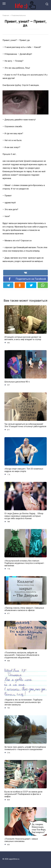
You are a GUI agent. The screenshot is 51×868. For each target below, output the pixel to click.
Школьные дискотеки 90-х (17, 382)
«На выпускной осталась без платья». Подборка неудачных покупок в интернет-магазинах (24, 563)
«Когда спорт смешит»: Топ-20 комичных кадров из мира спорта (24, 470)
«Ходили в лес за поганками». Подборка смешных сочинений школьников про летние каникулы (23, 702)
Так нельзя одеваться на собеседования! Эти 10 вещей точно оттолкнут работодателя (25, 425)
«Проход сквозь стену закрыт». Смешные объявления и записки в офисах (24, 609)
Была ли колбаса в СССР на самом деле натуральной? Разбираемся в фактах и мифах (23, 794)
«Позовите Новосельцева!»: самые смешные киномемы (21, 840)
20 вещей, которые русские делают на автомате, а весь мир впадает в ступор (23, 338)
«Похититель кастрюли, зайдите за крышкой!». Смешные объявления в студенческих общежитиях (22, 655)
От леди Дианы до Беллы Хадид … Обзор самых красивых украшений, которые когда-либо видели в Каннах (24, 516)
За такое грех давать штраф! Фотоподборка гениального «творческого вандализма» (25, 748)
